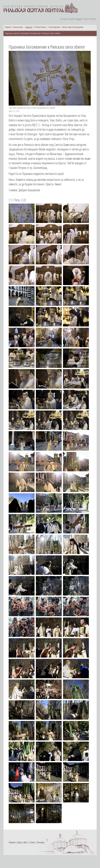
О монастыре (18, 27)
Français (86, 19)
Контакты (41, 842)
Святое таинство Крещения (72, 27)
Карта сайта (22, 842)
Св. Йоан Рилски (40, 27)
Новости (29, 27)
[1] (38, 125)
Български (64, 19)
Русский (79, 19)
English (72, 19)
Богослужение (54, 27)
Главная (8, 27)
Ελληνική (93, 19)
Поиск (32, 842)
